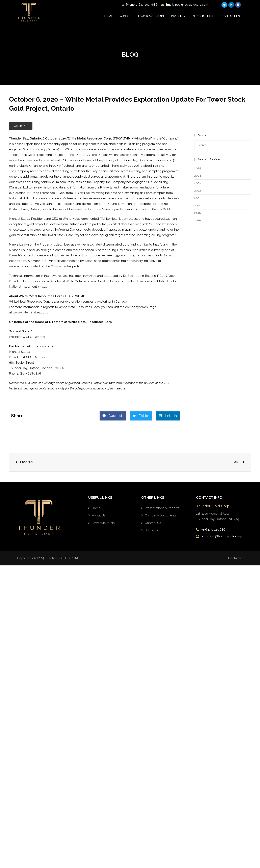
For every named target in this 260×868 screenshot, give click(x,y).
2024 (198, 176)
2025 (198, 168)
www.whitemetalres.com (30, 312)
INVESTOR (178, 16)
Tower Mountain (151, 16)
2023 (198, 183)
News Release (203, 16)
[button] (21, 126)
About (125, 16)
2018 (198, 220)
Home (109, 16)
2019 (198, 213)
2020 (198, 206)
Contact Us (231, 16)
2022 (198, 191)
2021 (197, 198)
